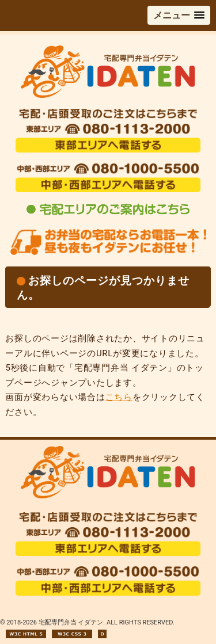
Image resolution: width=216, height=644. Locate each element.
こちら (119, 397)
